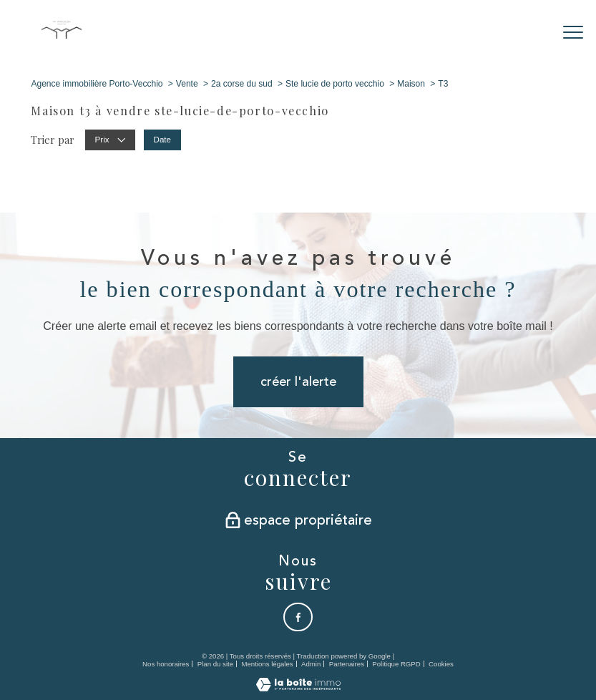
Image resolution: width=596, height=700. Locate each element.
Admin (311, 664)
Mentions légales (267, 664)
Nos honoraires (166, 664)
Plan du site (215, 664)
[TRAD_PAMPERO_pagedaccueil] (62, 35)
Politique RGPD (396, 664)
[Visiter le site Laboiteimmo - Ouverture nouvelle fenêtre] (298, 688)
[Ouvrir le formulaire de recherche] (529, 33)
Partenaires (347, 664)
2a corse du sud (242, 84)
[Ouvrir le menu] (573, 32)
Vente (187, 84)
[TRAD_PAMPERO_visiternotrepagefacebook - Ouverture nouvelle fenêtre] (298, 617)
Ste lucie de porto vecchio (335, 84)
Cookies (441, 664)
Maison (411, 84)
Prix (110, 140)
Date (162, 140)
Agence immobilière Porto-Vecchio (97, 84)
